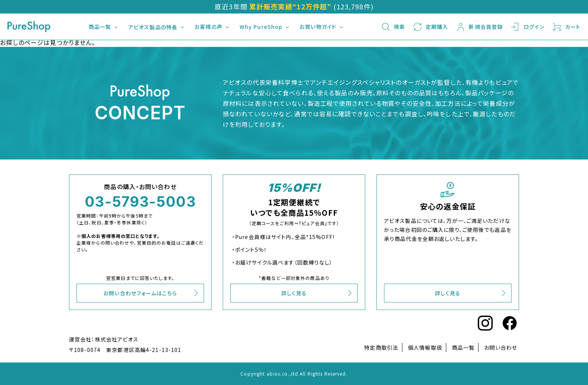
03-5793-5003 (140, 202)
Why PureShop (261, 27)
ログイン (527, 27)
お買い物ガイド (318, 27)
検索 (393, 27)
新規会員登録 (479, 27)
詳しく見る (294, 293)
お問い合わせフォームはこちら (140, 293)
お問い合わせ (501, 347)
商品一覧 (100, 27)
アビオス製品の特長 (153, 27)
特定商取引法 (381, 347)
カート (566, 27)
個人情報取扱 (425, 347)
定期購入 (430, 27)
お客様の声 (208, 27)
